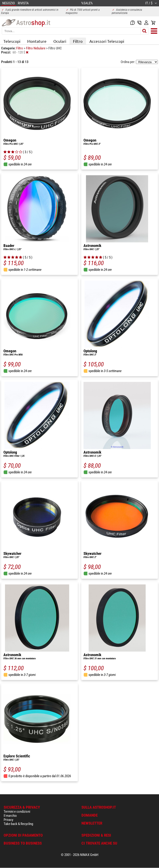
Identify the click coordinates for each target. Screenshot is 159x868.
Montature (37, 41)
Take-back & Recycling (18, 824)
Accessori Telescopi (107, 41)
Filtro (78, 41)
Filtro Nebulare (36, 48)
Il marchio (10, 816)
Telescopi (12, 41)
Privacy (8, 820)
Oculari (60, 41)
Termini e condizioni (17, 812)
